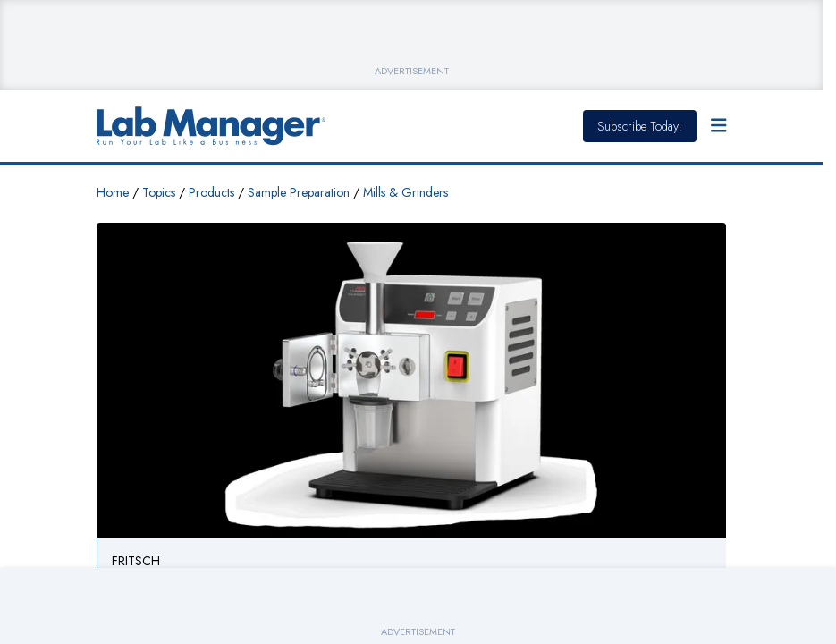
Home (113, 192)
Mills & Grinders (405, 192)
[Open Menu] (719, 126)
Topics (159, 192)
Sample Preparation (299, 192)
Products (211, 192)
